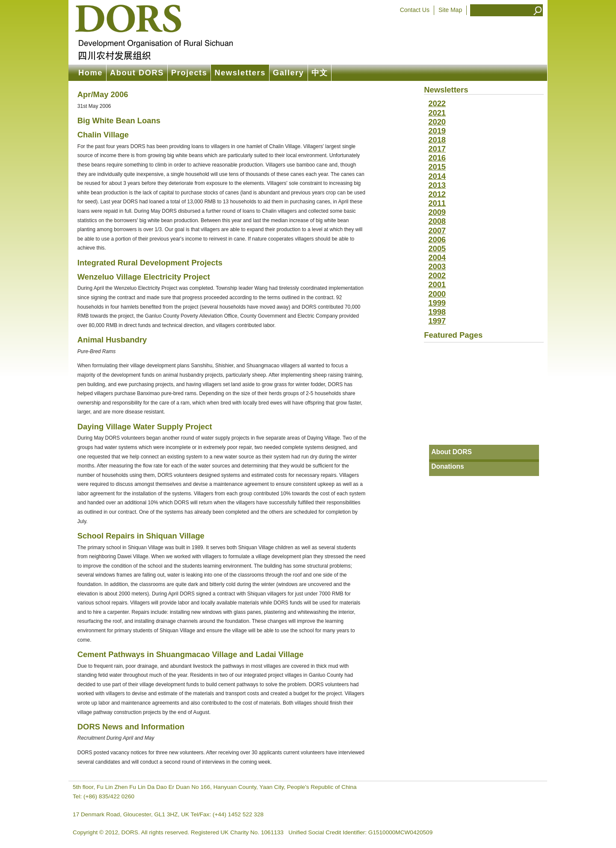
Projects (189, 73)
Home (90, 73)
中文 (320, 73)
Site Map (450, 10)
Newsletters (240, 73)
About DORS (137, 73)
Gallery (289, 73)
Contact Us (415, 10)
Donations (448, 466)
